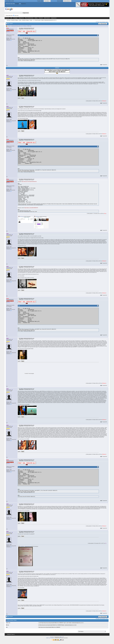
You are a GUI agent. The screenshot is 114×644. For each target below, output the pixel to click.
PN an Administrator (29, 18)
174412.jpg (21, 217)
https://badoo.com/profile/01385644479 (31, 208)
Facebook (41, 18)
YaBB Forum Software (50, 638)
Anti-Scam (9, 20)
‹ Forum (12, 634)
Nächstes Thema (105, 22)
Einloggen (17, 4)
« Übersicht (9, 634)
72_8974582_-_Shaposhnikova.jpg (25, 546)
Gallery (36, 18)
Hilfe (11, 18)
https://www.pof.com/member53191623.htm (29, 182)
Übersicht (7, 18)
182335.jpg (36, 217)
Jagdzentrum (54, 18)
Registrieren (23, 4)
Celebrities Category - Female (16, 20)
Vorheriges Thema (99, 22)
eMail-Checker (47, 18)
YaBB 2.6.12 (61, 637)
